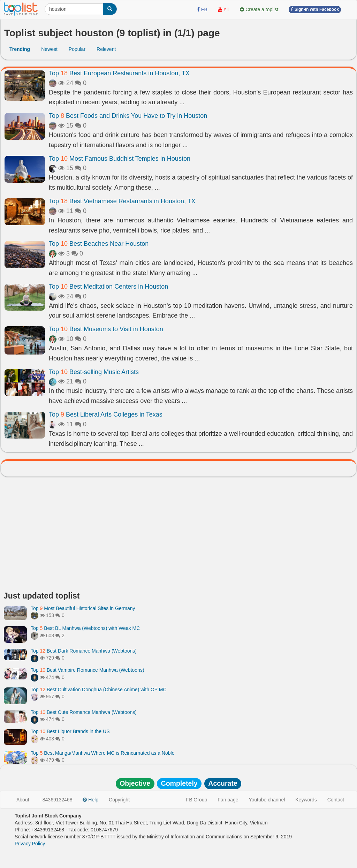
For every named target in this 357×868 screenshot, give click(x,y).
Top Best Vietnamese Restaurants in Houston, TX (122, 201)
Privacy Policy (30, 844)
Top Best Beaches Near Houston (99, 244)
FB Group (197, 800)
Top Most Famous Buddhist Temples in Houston (120, 159)
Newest (49, 49)
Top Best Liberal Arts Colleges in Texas (106, 414)
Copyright (119, 800)
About (23, 800)
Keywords (306, 800)
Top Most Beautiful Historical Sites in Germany (83, 608)
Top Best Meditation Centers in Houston (108, 287)
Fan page (228, 800)
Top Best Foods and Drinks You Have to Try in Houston (128, 116)
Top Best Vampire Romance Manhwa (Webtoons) (88, 670)
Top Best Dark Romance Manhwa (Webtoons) (84, 651)
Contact (336, 800)
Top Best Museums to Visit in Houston (106, 329)
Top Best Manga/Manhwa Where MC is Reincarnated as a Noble (102, 753)
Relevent (106, 49)
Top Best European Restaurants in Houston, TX (119, 73)
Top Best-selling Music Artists (94, 372)
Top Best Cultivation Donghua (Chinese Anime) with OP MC (99, 690)
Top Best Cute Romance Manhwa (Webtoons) (84, 712)
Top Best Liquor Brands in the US (70, 731)
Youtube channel (267, 800)
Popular (77, 49)
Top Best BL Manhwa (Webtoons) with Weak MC (85, 628)
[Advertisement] (178, 536)
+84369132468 (56, 800)
